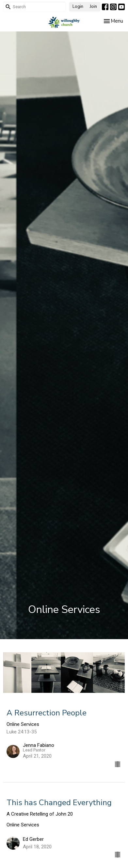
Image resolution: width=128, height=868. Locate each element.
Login (78, 7)
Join (93, 7)
